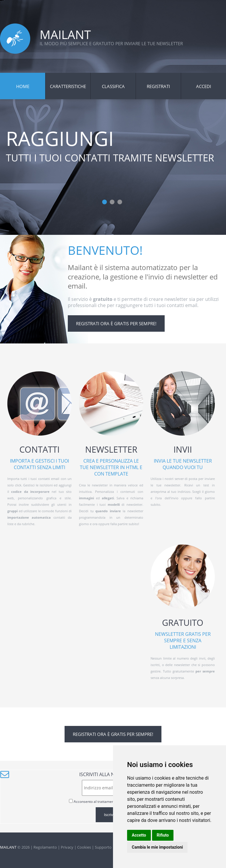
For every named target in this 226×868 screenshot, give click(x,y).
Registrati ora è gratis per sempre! (116, 323)
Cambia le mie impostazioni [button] (157, 847)
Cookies (84, 847)
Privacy (67, 847)
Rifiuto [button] (163, 835)
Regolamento (45, 847)
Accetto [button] (139, 835)
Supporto (103, 847)
